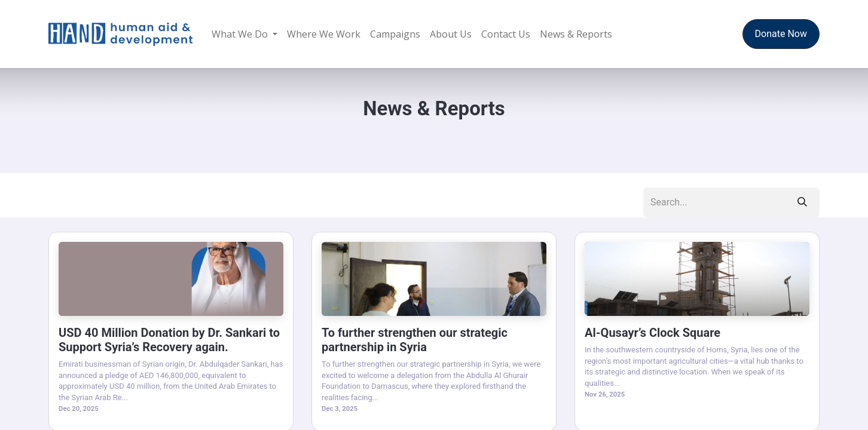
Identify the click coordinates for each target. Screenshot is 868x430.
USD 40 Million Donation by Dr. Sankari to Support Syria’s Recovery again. (169, 340)
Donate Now (781, 34)
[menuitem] (244, 34)
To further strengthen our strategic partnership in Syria (415, 340)
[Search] (802, 202)
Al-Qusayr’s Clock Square (652, 333)
